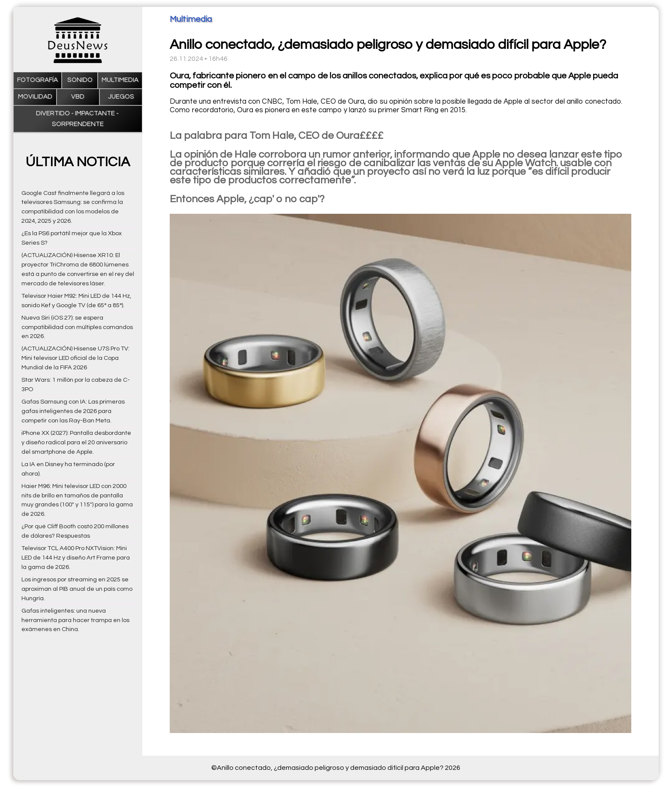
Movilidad (35, 97)
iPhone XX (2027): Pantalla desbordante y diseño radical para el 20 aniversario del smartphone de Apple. (76, 442)
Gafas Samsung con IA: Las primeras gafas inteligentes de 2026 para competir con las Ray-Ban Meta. (73, 411)
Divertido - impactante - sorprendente (78, 118)
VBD (78, 97)
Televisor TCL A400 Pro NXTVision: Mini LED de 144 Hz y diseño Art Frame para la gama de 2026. (76, 558)
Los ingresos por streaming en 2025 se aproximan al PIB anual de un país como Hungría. (77, 589)
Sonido (80, 80)
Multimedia (120, 80)
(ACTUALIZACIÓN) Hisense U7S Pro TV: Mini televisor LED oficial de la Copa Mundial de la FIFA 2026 (75, 358)
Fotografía (37, 80)
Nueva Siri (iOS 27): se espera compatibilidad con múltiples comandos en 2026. (77, 327)
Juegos (121, 97)
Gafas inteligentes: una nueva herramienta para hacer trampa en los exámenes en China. (75, 620)
